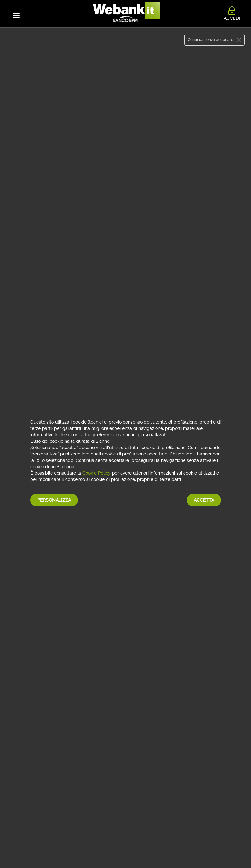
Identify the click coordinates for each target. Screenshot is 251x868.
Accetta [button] (204, 500)
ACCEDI (232, 17)
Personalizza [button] (54, 500)
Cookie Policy (97, 473)
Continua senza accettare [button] (210, 40)
